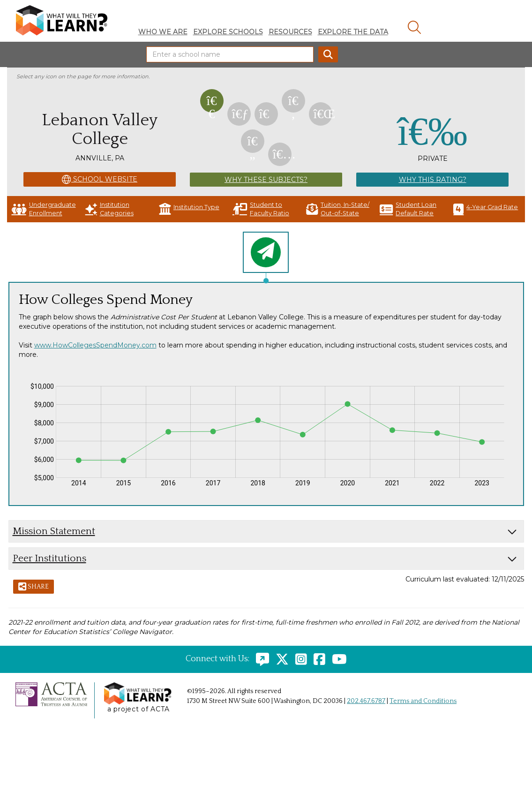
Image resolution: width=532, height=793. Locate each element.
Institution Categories (109, 209)
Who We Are (163, 32)
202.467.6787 (366, 701)
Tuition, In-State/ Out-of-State (338, 209)
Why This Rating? (433, 180)
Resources (290, 32)
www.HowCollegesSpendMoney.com (95, 345)
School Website (100, 180)
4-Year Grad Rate (486, 209)
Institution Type (189, 209)
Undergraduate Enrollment (44, 209)
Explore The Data (353, 32)
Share (34, 587)
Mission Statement (54, 531)
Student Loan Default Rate (408, 209)
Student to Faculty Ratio (261, 209)
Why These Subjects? (266, 180)
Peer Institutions (49, 558)
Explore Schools (228, 32)
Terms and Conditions (423, 701)
